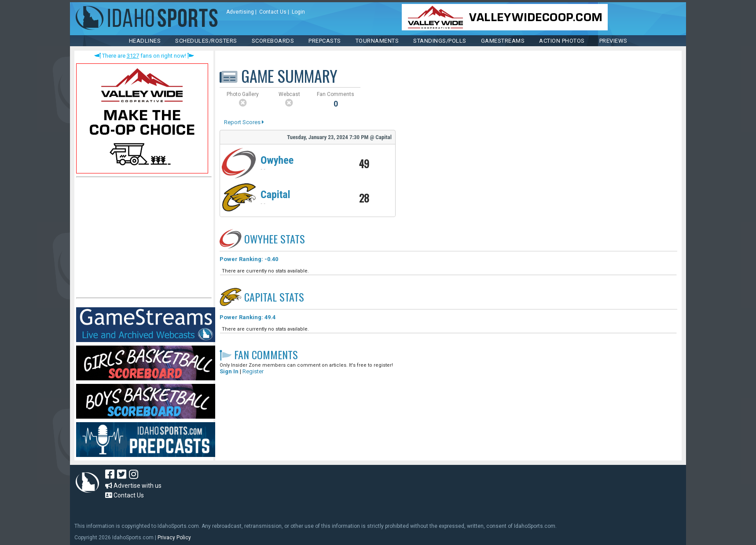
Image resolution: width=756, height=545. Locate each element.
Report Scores (244, 122)
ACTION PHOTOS (562, 41)
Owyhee (277, 160)
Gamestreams (503, 41)
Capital (275, 195)
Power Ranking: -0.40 (249, 259)
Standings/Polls (440, 41)
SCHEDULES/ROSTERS (206, 41)
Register (253, 371)
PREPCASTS (325, 41)
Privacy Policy (174, 538)
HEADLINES (145, 41)
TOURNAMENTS (377, 41)
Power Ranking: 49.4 (248, 317)
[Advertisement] (142, 239)
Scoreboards (273, 41)
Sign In (229, 371)
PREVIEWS (613, 41)
